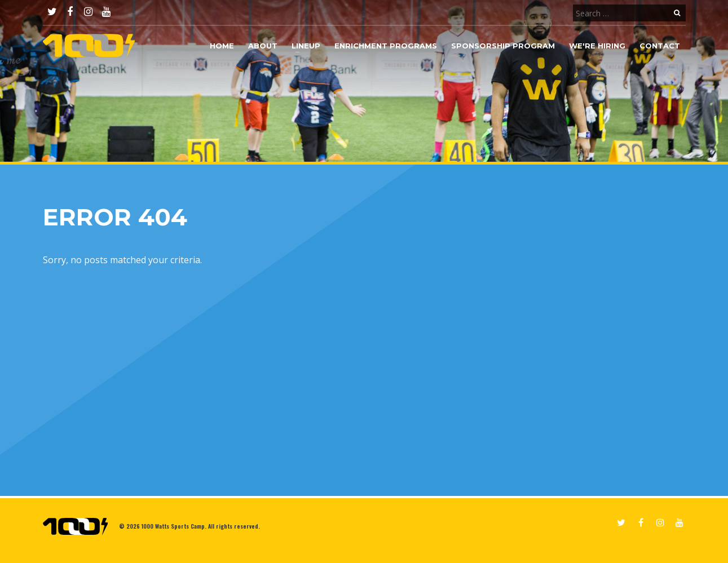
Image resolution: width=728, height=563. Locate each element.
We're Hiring (597, 46)
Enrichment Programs (386, 46)
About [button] (263, 46)
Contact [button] (660, 46)
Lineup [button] (306, 46)
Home (222, 46)
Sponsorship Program (503, 46)
